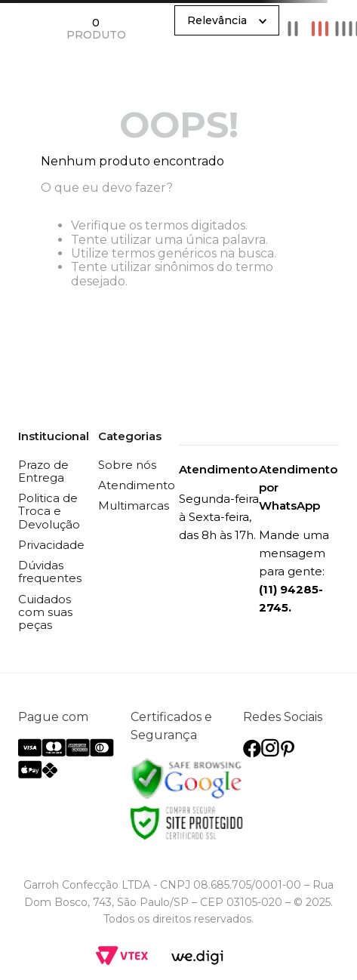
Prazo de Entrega (43, 471)
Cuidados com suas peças (45, 612)
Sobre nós (127, 465)
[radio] (293, 28)
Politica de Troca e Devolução (49, 511)
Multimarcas (134, 505)
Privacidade (51, 545)
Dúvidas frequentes (50, 572)
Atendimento (137, 485)
